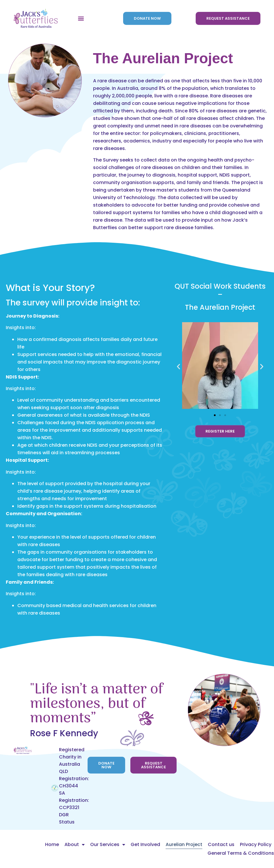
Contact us (221, 844)
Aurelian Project (184, 844)
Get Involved (145, 844)
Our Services (108, 845)
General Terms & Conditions (241, 853)
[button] (81, 13)
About (75, 845)
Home (52, 844)
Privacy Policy (256, 844)
